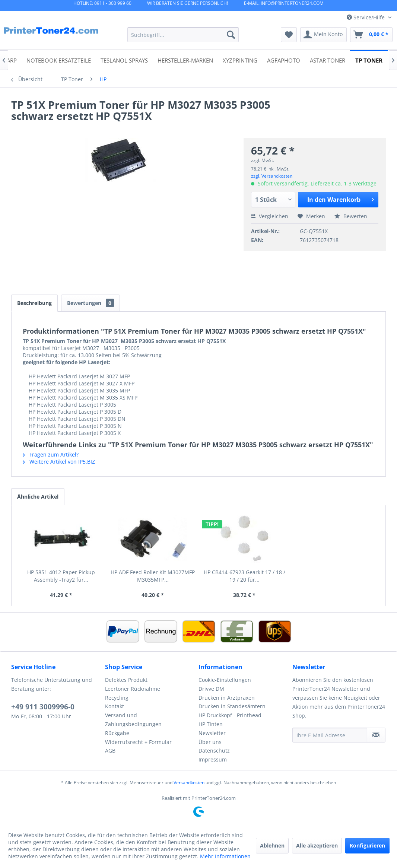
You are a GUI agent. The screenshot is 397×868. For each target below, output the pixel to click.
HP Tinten (211, 724)
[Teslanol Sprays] (124, 60)
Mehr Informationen (225, 856)
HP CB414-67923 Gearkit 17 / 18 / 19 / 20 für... (244, 576)
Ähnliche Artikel (38, 497)
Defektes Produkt (126, 680)
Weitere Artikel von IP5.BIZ (59, 462)
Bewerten (351, 216)
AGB (110, 751)
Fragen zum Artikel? (51, 454)
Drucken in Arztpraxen (227, 698)
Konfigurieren (367, 845)
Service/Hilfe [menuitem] (366, 17)
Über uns (210, 742)
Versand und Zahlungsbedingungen (133, 720)
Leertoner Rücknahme (133, 689)
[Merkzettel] (289, 35)
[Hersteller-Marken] (185, 60)
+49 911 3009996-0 (43, 707)
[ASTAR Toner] (328, 60)
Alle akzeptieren (317, 845)
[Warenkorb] (371, 35)
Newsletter (212, 733)
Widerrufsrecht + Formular (138, 742)
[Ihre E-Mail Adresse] (330, 735)
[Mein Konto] (323, 35)
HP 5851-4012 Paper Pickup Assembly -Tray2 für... (61, 576)
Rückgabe (117, 733)
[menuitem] (183, 35)
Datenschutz (214, 751)
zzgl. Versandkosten (272, 176)
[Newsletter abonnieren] (376, 735)
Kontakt (115, 706)
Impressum (213, 759)
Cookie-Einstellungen (225, 680)
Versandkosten (189, 783)
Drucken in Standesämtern (232, 706)
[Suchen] (231, 35)
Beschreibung (34, 303)
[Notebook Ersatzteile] (59, 60)
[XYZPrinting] (240, 60)
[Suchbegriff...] (183, 35)
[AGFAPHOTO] (284, 60)
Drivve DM (211, 689)
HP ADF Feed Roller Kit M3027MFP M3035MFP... (153, 576)
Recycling (117, 698)
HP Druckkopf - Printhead (230, 715)
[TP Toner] (369, 60)
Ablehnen (272, 845)
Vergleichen (270, 216)
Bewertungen (90, 303)
